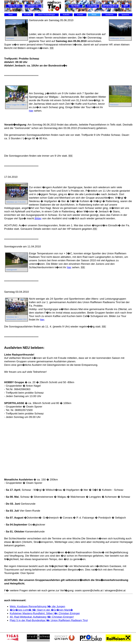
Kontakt (80, 15)
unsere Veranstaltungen (47, 15)
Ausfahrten (109, 15)
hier (31, 111)
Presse (94, 15)
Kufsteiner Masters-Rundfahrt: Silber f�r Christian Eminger (45, 613)
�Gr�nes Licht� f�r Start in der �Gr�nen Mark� (41, 610)
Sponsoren (125, 15)
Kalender (66, 15)
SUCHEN (28, 15)
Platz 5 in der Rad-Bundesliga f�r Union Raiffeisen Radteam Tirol (49, 620)
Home (11, 15)
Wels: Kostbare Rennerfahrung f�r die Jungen (37, 606)
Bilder (38, 218)
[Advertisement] (26, 448)
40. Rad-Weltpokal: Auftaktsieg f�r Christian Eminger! (42, 617)
